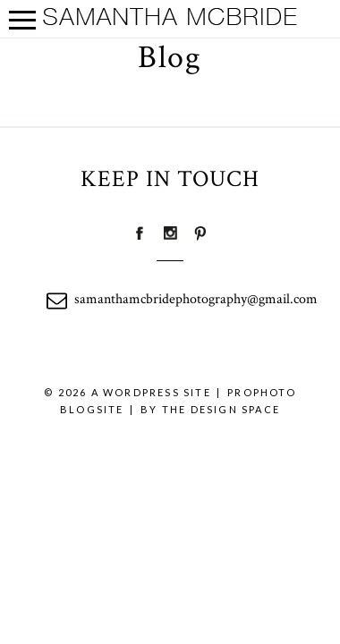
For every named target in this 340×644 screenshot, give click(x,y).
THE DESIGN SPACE (221, 409)
